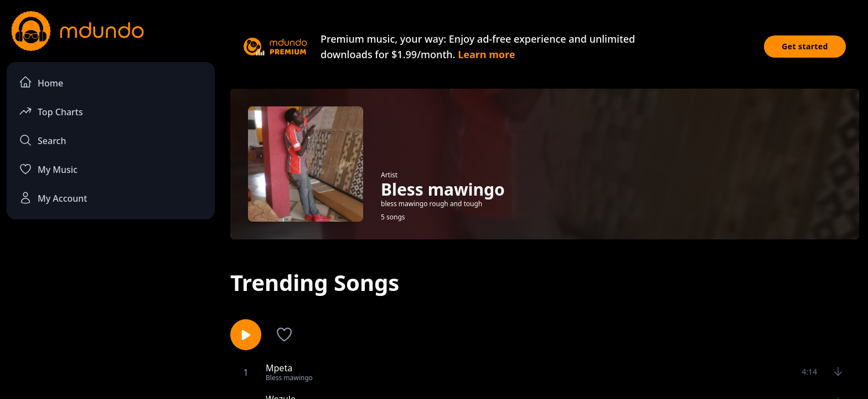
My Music (48, 169)
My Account (53, 198)
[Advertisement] (111, 319)
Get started (805, 46)
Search (42, 140)
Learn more (486, 54)
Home (41, 82)
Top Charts (51, 111)
